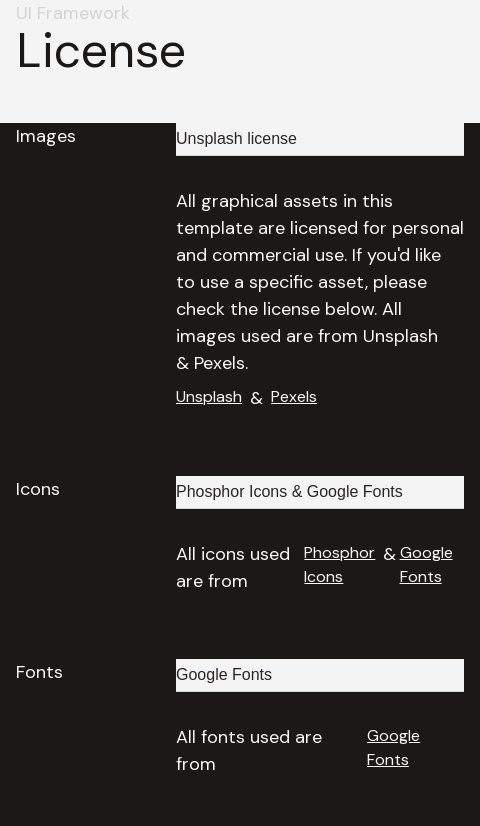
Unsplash (209, 396)
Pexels (294, 396)
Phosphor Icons (339, 564)
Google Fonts (426, 564)
